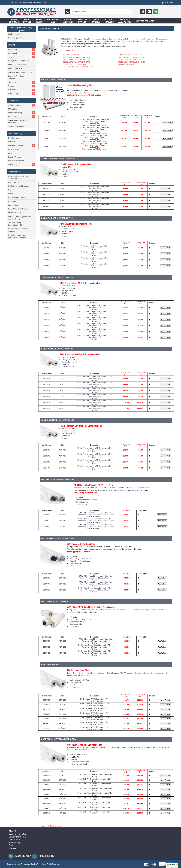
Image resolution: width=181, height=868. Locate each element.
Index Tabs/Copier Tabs (17, 65)
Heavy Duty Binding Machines (19, 61)
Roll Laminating (22, 116)
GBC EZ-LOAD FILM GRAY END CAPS (76, 62)
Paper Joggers (14, 153)
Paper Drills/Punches (16, 161)
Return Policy (14, 840)
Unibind (22, 86)
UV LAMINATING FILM (126, 64)
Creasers (12, 142)
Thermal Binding (22, 82)
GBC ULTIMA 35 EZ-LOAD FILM (74, 64)
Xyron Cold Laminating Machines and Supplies (17, 236)
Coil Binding (22, 49)
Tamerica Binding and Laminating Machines (16, 224)
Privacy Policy (15, 842)
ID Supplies (13, 109)
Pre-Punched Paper (15, 68)
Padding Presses (15, 157)
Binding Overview (15, 34)
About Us (13, 831)
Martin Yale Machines (16, 213)
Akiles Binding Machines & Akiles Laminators (18, 177)
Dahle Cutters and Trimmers (19, 186)
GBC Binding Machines (17, 198)
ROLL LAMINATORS (68, 51)
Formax (11, 194)
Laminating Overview (16, 38)
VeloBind (22, 90)
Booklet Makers (14, 138)
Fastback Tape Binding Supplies (17, 77)
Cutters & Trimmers (22, 146)
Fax (34, 856)
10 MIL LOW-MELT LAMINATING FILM (131, 60)
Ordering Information (18, 834)
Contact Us (13, 845)
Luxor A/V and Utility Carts (18, 209)
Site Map (13, 848)
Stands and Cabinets (16, 127)
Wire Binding (22, 94)
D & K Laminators (15, 182)
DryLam (11, 190)
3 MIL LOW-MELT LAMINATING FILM (131, 57)
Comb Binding (22, 53)
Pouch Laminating (22, 113)
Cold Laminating (22, 105)
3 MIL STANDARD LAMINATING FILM (76, 57)
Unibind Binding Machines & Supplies (19, 230)
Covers (22, 57)
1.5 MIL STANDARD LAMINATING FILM (132, 55)
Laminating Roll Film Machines (51, 826)
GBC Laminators (14, 201)
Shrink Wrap (22, 165)
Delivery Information (17, 837)
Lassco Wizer (13, 205)
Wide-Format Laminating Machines (18, 122)
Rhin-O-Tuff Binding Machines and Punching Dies (19, 218)
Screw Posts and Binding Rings (20, 72)
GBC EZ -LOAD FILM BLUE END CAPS (131, 62)
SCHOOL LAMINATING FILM (73, 55)
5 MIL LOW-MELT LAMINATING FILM (76, 60)
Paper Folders (14, 149)
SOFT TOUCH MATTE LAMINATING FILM (78, 67)
